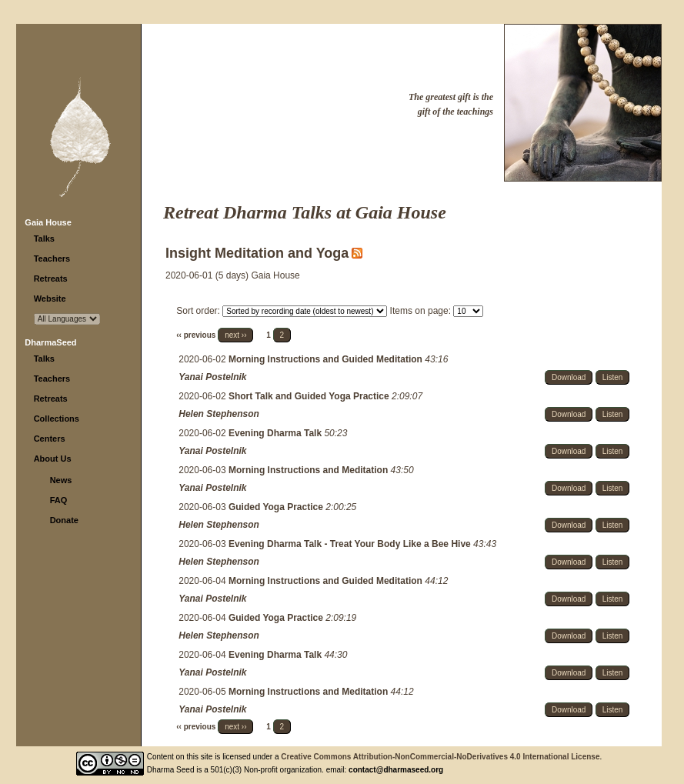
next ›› (235, 335)
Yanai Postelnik (212, 377)
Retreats (51, 279)
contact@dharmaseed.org (396, 770)
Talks (44, 239)
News (61, 480)
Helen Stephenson (219, 414)
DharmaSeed (50, 342)
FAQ (59, 500)
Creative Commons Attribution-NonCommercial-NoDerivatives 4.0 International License (440, 757)
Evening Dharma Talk (276, 433)
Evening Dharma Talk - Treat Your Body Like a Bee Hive (351, 544)
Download (569, 377)
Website (50, 299)
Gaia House (48, 222)
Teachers (52, 259)
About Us (53, 459)
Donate (64, 520)
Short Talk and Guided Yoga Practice (310, 396)
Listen (613, 377)
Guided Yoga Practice (277, 507)
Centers (50, 439)
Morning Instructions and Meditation (310, 470)
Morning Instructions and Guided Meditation (327, 359)
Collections (57, 419)
